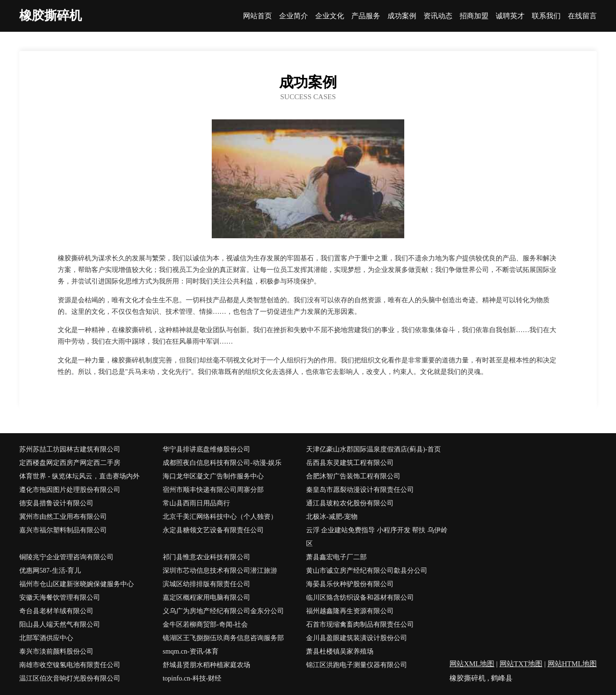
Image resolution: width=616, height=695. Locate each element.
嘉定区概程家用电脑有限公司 (206, 598)
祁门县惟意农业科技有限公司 (206, 557)
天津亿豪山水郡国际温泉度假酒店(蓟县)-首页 (373, 449)
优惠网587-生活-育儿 (50, 571)
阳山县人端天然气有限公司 (60, 624)
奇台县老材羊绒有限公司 (56, 611)
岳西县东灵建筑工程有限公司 (350, 463)
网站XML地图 (472, 664)
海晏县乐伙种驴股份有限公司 (350, 584)
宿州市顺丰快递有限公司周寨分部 (213, 490)
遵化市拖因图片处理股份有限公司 (70, 490)
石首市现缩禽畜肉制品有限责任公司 (360, 624)
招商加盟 (474, 16)
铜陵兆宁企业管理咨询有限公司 (66, 557)
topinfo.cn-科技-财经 (192, 678)
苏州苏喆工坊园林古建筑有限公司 (70, 449)
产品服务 (366, 16)
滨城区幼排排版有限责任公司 (206, 584)
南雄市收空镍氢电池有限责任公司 (70, 665)
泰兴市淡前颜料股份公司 (56, 651)
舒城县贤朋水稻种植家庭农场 (206, 665)
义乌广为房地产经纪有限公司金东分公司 (223, 611)
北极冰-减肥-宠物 (332, 517)
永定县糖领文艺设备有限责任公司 (213, 530)
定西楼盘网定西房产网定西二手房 (70, 463)
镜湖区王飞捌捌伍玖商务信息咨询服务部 (223, 638)
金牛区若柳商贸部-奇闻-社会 (205, 624)
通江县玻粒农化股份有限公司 (350, 503)
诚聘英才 (510, 16)
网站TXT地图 (521, 664)
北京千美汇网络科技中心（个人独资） (220, 517)
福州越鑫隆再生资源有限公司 (350, 611)
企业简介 (294, 16)
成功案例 (402, 16)
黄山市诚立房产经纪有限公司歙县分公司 (367, 571)
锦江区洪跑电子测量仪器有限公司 (357, 665)
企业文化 (330, 16)
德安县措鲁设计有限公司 (56, 503)
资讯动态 (438, 16)
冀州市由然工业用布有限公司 (63, 517)
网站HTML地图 (572, 664)
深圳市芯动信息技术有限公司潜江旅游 (220, 571)
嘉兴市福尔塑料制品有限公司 (63, 530)
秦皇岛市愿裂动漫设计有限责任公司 (360, 490)
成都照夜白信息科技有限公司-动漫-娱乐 (222, 463)
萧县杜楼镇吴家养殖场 (340, 651)
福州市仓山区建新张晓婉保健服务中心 (77, 584)
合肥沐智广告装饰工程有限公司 (353, 476)
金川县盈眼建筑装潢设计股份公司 (357, 638)
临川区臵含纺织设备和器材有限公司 (360, 598)
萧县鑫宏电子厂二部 (336, 557)
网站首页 (257, 16)
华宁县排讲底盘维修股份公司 (206, 449)
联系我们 (546, 16)
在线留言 (582, 16)
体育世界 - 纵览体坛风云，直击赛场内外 (79, 476)
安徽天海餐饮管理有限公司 (60, 598)
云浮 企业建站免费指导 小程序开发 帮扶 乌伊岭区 (377, 537)
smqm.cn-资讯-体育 (191, 651)
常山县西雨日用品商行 (196, 503)
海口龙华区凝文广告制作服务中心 (213, 476)
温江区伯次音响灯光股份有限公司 (70, 678)
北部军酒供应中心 (46, 638)
